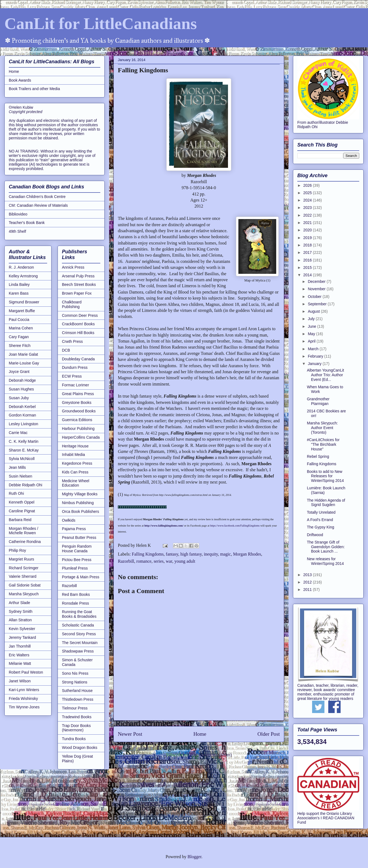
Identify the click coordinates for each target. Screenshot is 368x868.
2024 (308, 200)
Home (200, 734)
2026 (308, 185)
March (314, 349)
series (159, 561)
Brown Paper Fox (77, 293)
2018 (308, 245)
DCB (66, 350)
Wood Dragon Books (80, 748)
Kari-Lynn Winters (24, 690)
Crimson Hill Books (78, 333)
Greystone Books (77, 403)
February (316, 356)
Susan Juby (19, 398)
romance (144, 561)
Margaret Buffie (22, 311)
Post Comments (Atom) (211, 755)
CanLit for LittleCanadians (101, 24)
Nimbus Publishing (78, 503)
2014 (308, 275)
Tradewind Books (77, 717)
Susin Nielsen (21, 476)
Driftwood (315, 535)
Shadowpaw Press (78, 651)
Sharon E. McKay (24, 450)
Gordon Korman (22, 415)
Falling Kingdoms (148, 554)
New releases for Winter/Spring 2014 (325, 561)
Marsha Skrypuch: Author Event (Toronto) (322, 428)
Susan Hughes (21, 389)
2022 (308, 215)
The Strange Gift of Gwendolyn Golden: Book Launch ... (326, 547)
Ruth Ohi (16, 493)
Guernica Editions (77, 420)
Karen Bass (19, 293)
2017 (308, 252)
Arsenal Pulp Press (78, 276)
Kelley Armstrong (23, 276)
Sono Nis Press (75, 673)
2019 (308, 238)
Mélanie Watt (20, 663)
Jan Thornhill (20, 646)
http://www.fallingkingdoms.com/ (164, 526)
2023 (308, 208)
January (315, 364)
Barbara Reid (20, 520)
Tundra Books (74, 739)
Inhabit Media (73, 455)
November (317, 289)
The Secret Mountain (80, 643)
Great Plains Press (78, 394)
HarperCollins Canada (81, 437)
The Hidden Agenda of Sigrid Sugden (326, 503)
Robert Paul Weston (26, 672)
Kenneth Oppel (22, 502)
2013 (308, 575)
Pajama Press (74, 529)
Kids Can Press (75, 472)
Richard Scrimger (24, 568)
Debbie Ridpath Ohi (25, 485)
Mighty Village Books (80, 494)
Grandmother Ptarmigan (318, 401)
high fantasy (191, 554)
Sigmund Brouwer (24, 302)
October (315, 297)
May (312, 334)
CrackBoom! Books (78, 324)
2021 (308, 223)
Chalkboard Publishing (72, 304)
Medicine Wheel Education (76, 483)
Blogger (194, 857)
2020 (308, 230)
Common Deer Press (80, 315)
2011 (308, 590)
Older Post (269, 734)
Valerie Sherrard (23, 576)
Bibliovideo (18, 214)
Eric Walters (19, 655)
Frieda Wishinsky (23, 699)
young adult (185, 561)
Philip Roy (17, 550)
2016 (308, 260)
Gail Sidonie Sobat (25, 585)
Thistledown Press (78, 699)
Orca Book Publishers (80, 511)
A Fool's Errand (320, 520)
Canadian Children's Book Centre (37, 197)
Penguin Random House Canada (77, 549)
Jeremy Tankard (22, 637)
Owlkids (69, 520)
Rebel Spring (318, 456)
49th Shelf (17, 231)
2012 (308, 582)
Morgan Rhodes (247, 554)
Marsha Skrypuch (24, 594)
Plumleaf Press (75, 568)
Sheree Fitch (20, 346)
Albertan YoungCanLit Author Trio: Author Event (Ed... (325, 375)
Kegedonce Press (77, 463)
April (312, 341)
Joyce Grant (19, 372)
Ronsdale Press (75, 603)
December (317, 281)
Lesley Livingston (23, 424)
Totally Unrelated (321, 512)
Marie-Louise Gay (24, 363)
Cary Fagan (19, 337)
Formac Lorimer (75, 385)
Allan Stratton (20, 620)
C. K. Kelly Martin (24, 441)
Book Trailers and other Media (34, 89)
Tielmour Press (75, 708)
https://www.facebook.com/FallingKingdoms (235, 526)
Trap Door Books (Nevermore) (76, 728)
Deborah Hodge (22, 380)
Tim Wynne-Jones (24, 707)
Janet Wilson (20, 681)
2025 (308, 193)
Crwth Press (72, 341)
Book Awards (20, 80)
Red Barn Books (76, 594)
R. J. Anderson (21, 267)
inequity (211, 554)
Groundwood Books (79, 411)
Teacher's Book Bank (27, 223)
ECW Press (72, 376)
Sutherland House (77, 691)
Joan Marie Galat (23, 354)
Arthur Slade (19, 603)
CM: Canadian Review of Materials (38, 205)
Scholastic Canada (78, 625)
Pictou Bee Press (77, 560)
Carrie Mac (18, 433)
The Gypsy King (321, 527)
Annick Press (73, 267)
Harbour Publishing (78, 429)
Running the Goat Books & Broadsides (79, 614)
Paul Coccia (19, 320)
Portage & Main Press (81, 577)
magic (225, 554)
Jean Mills (17, 467)
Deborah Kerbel (22, 407)
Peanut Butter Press (79, 538)
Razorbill (126, 561)
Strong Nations (75, 682)
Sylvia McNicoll (22, 459)
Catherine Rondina (25, 542)
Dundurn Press (75, 367)
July (312, 319)
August (314, 311)
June (312, 326)
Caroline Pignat (22, 511)
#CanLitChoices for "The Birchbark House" (323, 444)
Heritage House (75, 446)
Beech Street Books (79, 284)
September (318, 304)
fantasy (172, 554)
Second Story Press (79, 634)
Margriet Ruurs (22, 559)
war (169, 561)
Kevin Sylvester (22, 629)
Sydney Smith (21, 611)
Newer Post (130, 734)
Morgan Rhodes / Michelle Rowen (23, 531)
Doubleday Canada (78, 359)
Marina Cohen (21, 328)
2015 (308, 268)
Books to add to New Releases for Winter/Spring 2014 (325, 476)
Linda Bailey (19, 284)
